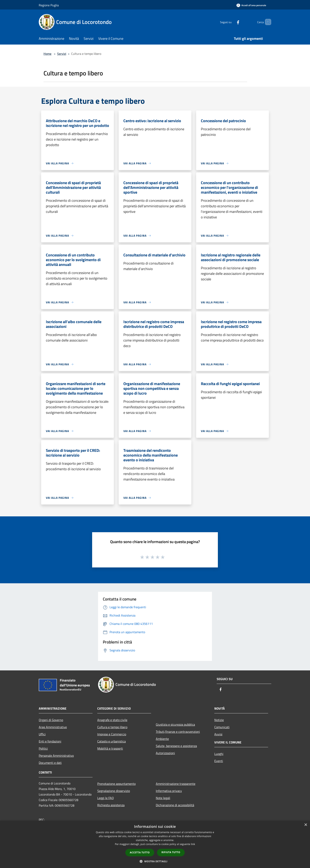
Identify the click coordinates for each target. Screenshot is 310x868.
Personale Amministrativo (56, 756)
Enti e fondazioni (50, 741)
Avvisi (218, 734)
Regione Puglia (49, 5)
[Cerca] (267, 22)
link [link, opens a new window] (193, 844)
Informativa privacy (169, 791)
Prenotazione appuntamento (116, 784)
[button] (155, 861)
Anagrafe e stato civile (112, 720)
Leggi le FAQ (106, 798)
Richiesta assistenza (111, 805)
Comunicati (222, 727)
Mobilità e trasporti (110, 748)
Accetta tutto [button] (140, 852)
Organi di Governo (51, 720)
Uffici (42, 734)
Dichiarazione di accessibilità (175, 805)
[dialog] (155, 844)
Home (47, 54)
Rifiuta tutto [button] (171, 852)
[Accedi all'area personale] (251, 5)
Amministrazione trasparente (176, 784)
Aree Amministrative (53, 727)
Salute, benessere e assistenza (176, 746)
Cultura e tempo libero (112, 727)
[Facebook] (231, 22)
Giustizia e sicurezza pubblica (175, 724)
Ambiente (162, 739)
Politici (43, 748)
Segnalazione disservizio (114, 791)
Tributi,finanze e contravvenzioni (178, 732)
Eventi (219, 761)
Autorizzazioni (165, 753)
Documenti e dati (50, 763)
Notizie (219, 720)
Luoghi (219, 754)
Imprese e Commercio (112, 734)
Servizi (62, 54)
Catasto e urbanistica (112, 741)
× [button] (306, 825)
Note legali (163, 798)
